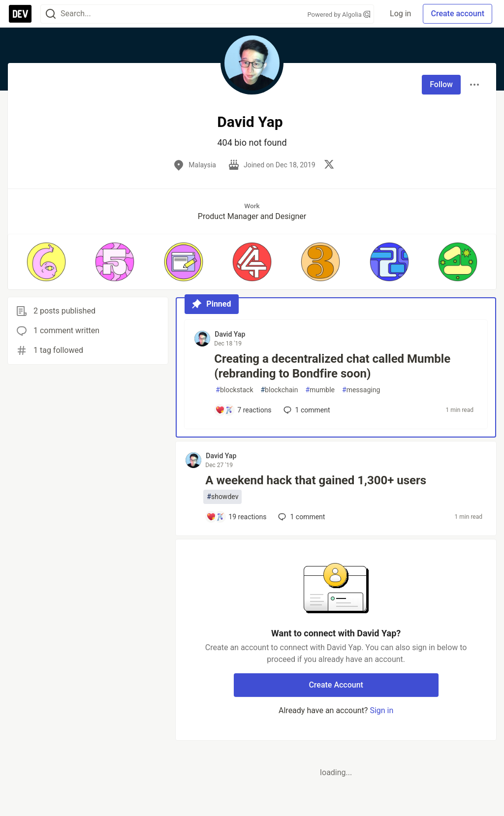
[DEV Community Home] (20, 14)
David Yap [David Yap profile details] (230, 334)
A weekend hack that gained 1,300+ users (316, 480)
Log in (400, 14)
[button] (46, 262)
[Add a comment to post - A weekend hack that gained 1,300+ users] (236, 517)
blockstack (234, 390)
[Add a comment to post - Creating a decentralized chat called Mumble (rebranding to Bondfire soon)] (243, 410)
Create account (457, 14)
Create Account (336, 685)
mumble (320, 390)
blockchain (279, 390)
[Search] (51, 14)
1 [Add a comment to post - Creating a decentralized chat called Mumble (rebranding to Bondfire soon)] (306, 410)
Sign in (381, 710)
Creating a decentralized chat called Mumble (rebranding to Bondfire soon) (332, 366)
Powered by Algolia (339, 15)
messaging (361, 390)
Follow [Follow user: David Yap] (441, 84)
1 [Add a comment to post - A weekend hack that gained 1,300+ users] (300, 517)
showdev (222, 497)
